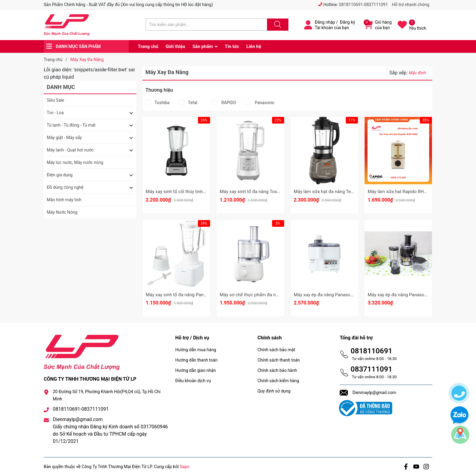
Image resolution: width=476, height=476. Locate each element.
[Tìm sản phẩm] (206, 25)
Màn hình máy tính (64, 200)
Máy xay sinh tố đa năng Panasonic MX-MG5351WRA (199, 295)
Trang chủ (148, 46)
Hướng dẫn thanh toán (196, 360)
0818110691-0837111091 (364, 5)
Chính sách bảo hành (277, 370)
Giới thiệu (175, 46)
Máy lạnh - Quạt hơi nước (70, 150)
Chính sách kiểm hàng (278, 381)
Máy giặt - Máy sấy (64, 138)
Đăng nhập (325, 22)
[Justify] (277, 25)
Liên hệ (254, 46)
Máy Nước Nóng (62, 212)
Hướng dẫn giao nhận (195, 370)
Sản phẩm (203, 46)
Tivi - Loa (55, 113)
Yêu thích (418, 28)
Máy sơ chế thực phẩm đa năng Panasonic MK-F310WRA (277, 295)
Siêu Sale (55, 100)
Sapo (185, 467)
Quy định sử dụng (274, 391)
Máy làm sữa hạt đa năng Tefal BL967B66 (336, 192)
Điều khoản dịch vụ (193, 381)
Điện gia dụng (60, 175)
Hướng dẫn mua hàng (195, 350)
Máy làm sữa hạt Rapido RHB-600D (403, 192)
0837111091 (371, 369)
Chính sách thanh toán (279, 360)
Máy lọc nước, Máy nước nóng (75, 162)
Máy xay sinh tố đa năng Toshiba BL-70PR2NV (266, 192)
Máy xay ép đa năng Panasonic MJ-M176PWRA (342, 295)
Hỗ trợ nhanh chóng (411, 5)
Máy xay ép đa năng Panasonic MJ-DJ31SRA (413, 295)
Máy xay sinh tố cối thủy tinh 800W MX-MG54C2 (194, 192)
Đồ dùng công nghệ (65, 187)
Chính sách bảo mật (276, 350)
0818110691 (371, 351)
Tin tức (232, 46)
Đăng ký (348, 22)
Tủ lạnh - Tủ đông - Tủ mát (71, 125)
